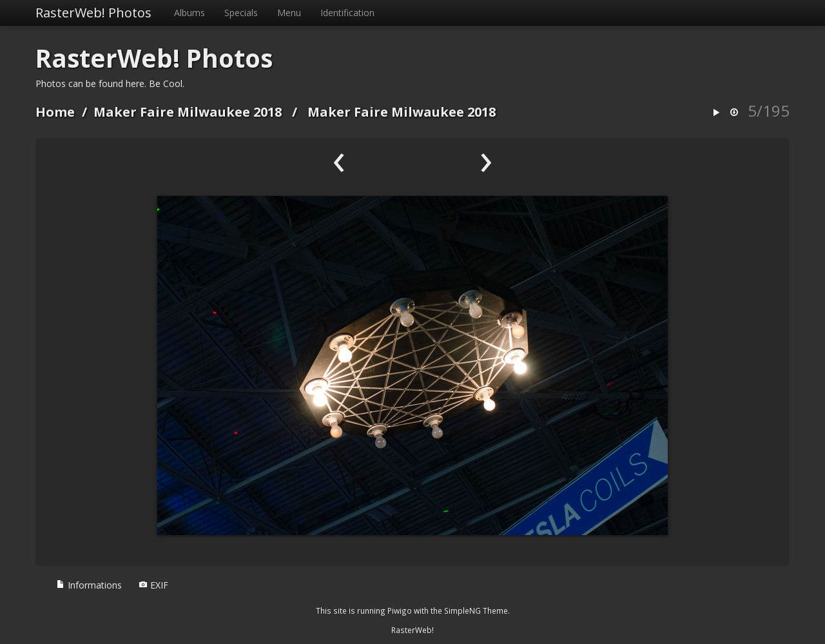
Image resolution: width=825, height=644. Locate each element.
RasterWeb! (412, 630)
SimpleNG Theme (476, 610)
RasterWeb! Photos (93, 13)
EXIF (153, 585)
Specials (241, 13)
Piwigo (400, 610)
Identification (347, 13)
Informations (89, 585)
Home (55, 112)
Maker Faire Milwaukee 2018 (188, 112)
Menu (289, 13)
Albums (189, 13)
